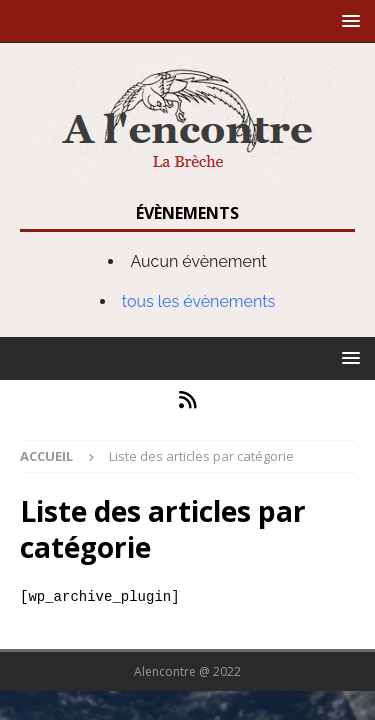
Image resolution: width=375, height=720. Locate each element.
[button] (347, 20)
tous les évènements (199, 301)
